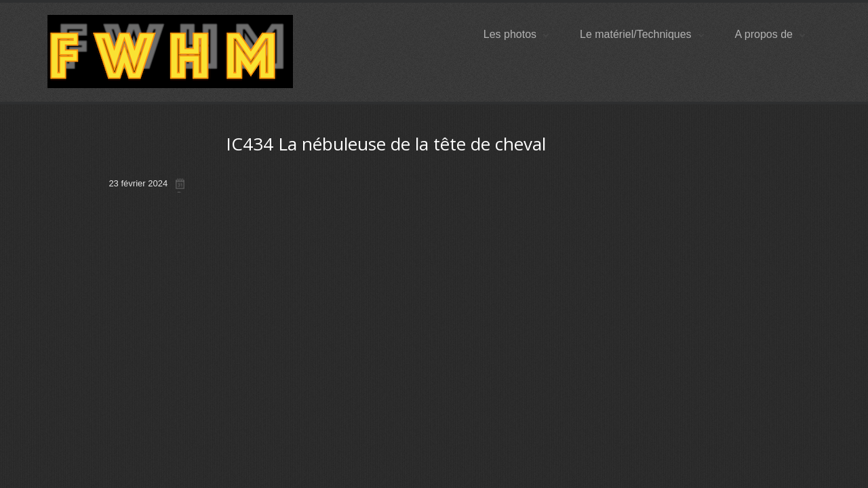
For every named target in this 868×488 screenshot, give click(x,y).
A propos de (770, 34)
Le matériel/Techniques (642, 34)
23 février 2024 (138, 183)
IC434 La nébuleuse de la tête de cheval (386, 144)
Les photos (516, 34)
